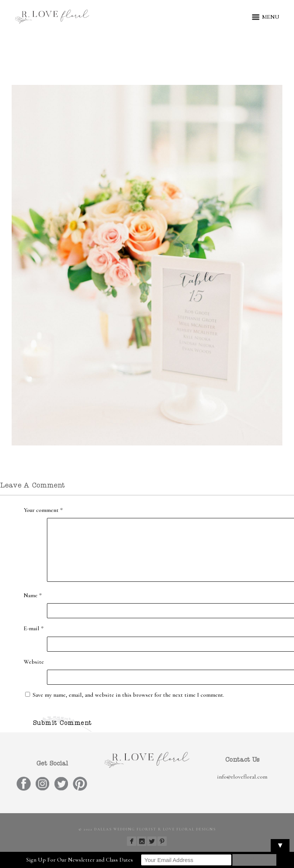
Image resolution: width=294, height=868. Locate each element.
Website (34, 662)
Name (33, 595)
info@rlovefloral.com (242, 777)
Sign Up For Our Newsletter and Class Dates (80, 860)
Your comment (43, 510)
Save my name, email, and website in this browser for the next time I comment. (128, 695)
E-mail (34, 628)
